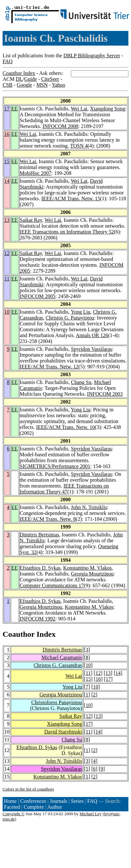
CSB (7, 85)
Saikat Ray (31, 220)
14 (7, 181)
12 (7, 253)
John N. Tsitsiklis (89, 507)
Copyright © (14, 814)
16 (7, 134)
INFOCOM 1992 (38, 619)
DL (19, 79)
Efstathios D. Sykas (40, 568)
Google (25, 85)
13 (7, 220)
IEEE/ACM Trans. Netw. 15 (71, 199)
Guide (30, 79)
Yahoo (58, 85)
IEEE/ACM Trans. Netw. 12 (49, 367)
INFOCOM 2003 (105, 394)
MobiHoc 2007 (36, 173)
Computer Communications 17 (52, 585)
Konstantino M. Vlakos (87, 568)
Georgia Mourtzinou (92, 574)
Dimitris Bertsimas (39, 535)
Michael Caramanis (62, 657)
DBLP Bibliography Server (92, 56)
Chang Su (81, 382)
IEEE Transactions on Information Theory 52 (67, 232)
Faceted (12, 807)
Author (55, 807)
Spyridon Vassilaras (91, 349)
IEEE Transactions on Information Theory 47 (64, 489)
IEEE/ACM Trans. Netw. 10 (65, 427)
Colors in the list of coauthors (28, 789)
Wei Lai (79, 109)
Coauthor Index (19, 73)
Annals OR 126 (92, 335)
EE (15, 109)
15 (7, 161)
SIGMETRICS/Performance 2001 (55, 466)
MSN (42, 85)
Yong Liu (81, 312)
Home (10, 801)
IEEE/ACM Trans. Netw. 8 (48, 519)
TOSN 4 (79, 146)
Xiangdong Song (108, 109)
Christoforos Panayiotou (57, 702)
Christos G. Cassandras (58, 665)
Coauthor (19, 634)
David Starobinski (63, 732)
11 (7, 279)
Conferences (33, 801)
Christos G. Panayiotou (70, 318)
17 (7, 109)
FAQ (8, 61)
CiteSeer (50, 79)
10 (7, 312)
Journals (58, 801)
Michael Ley (91, 814)
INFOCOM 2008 (60, 126)
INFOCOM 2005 (38, 296)
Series (77, 801)
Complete (34, 807)
